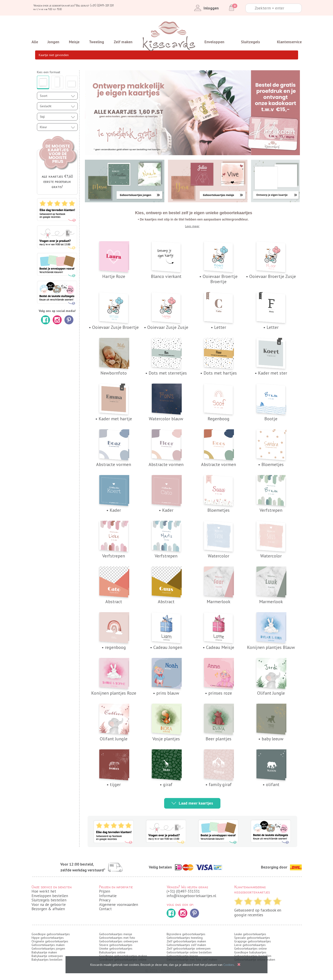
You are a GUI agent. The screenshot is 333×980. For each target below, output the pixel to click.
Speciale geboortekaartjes (252, 938)
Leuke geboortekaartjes (250, 934)
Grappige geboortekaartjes (253, 941)
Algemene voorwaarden (119, 905)
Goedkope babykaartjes (250, 952)
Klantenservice (289, 42)
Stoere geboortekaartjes (116, 945)
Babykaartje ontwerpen (47, 956)
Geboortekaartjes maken (48, 945)
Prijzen (105, 891)
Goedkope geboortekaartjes (51, 934)
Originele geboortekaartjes (50, 941)
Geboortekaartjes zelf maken (186, 945)
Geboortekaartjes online (250, 948)
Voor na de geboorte (49, 905)
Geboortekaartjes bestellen (253, 956)
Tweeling (96, 42)
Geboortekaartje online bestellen (189, 952)
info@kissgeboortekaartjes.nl (191, 896)
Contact (105, 909)
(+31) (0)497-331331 (183, 891)
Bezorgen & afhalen (48, 909)
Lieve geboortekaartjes (250, 945)
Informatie (108, 896)
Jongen (53, 42)
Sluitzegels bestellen (49, 900)
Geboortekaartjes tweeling (185, 938)
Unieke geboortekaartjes (116, 948)
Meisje (74, 42)
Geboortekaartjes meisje (116, 934)
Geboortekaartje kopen (182, 956)
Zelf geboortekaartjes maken (186, 941)
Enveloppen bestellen (50, 896)
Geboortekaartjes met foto (117, 938)
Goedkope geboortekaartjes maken (123, 956)
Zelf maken (123, 42)
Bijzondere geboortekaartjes (186, 934)
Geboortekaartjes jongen (48, 948)
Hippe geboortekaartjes (48, 938)
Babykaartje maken (44, 952)
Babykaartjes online (112, 952)
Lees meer (192, 226)
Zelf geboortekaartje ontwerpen (189, 948)
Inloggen (205, 8)
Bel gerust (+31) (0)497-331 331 (95, 5)
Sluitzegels (250, 42)
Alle (35, 42)
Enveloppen (214, 42)
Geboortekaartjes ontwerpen (119, 941)
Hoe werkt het (44, 891)
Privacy (105, 900)
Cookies (229, 965)
